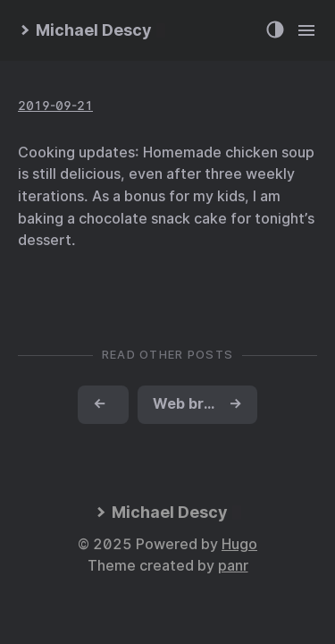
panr (233, 566)
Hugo (239, 544)
